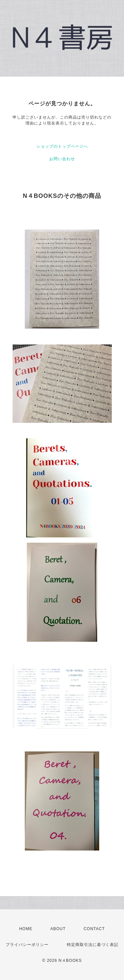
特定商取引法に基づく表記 (93, 945)
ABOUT (58, 929)
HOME (26, 929)
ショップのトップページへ (62, 146)
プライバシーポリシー (27, 945)
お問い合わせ (62, 159)
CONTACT (94, 929)
